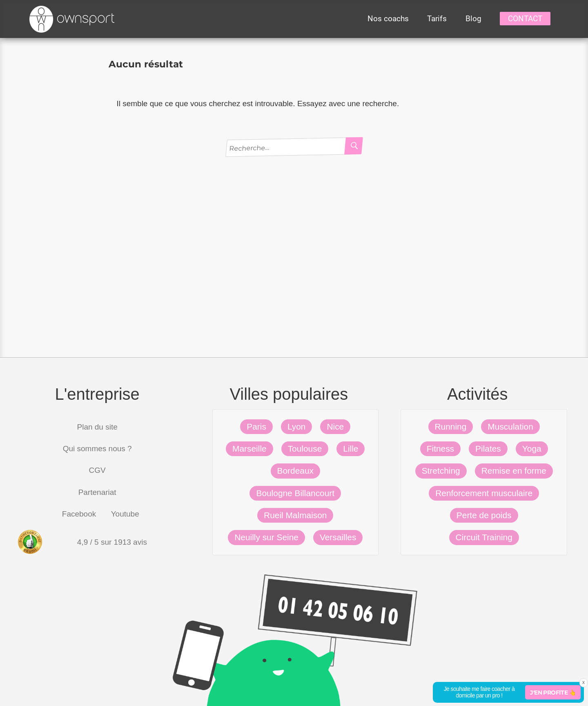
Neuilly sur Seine (266, 537)
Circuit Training (484, 537)
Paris (256, 426)
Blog (473, 19)
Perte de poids (484, 515)
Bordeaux (295, 471)
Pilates (488, 449)
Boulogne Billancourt (295, 493)
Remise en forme (514, 471)
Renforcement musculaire (484, 493)
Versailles (338, 537)
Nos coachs (388, 19)
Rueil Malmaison (295, 515)
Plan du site (97, 427)
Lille (351, 449)
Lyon (297, 426)
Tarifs (437, 19)
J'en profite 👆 (553, 693)
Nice (335, 426)
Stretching (441, 471)
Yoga (532, 449)
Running (451, 426)
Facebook (79, 514)
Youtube (125, 514)
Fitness (440, 449)
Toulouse (305, 449)
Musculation (510, 426)
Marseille (249, 449)
